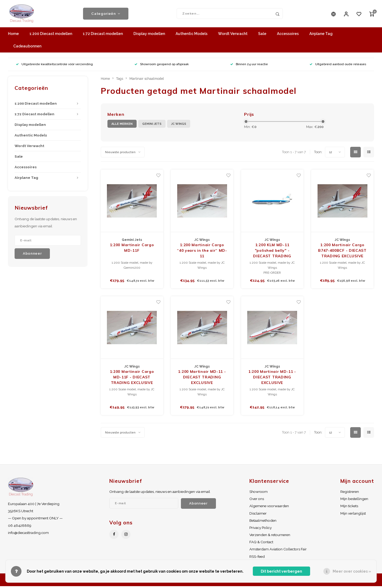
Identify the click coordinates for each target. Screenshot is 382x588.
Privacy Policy (261, 529)
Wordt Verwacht (233, 36)
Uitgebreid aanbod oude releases (338, 66)
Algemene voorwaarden (269, 508)
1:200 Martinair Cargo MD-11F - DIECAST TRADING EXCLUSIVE (132, 379)
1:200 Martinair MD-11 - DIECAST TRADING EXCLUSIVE (202, 379)
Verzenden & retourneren (270, 537)
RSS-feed (257, 558)
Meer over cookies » (352, 571)
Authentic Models (192, 36)
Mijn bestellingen (354, 501)
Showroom (259, 493)
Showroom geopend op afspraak (162, 66)
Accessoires (288, 36)
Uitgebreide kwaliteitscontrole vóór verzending (54, 66)
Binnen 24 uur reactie (249, 66)
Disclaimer (258, 515)
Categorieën (106, 15)
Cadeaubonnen (27, 48)
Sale (262, 36)
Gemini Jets (152, 126)
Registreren (350, 493)
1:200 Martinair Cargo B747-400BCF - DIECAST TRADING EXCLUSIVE (342, 252)
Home (13, 36)
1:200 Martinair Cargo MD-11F (132, 249)
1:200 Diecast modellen (51, 36)
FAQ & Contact (261, 544)
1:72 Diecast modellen (103, 36)
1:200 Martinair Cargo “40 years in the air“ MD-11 (202, 252)
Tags (120, 80)
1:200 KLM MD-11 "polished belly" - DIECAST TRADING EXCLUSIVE (272, 253)
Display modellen (149, 36)
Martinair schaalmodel (147, 80)
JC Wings (179, 126)
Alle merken (122, 126)
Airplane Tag (321, 36)
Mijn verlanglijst (353, 515)
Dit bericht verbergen (281, 571)
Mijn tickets (349, 508)
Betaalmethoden (263, 522)
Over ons (257, 501)
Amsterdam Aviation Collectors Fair (278, 551)
